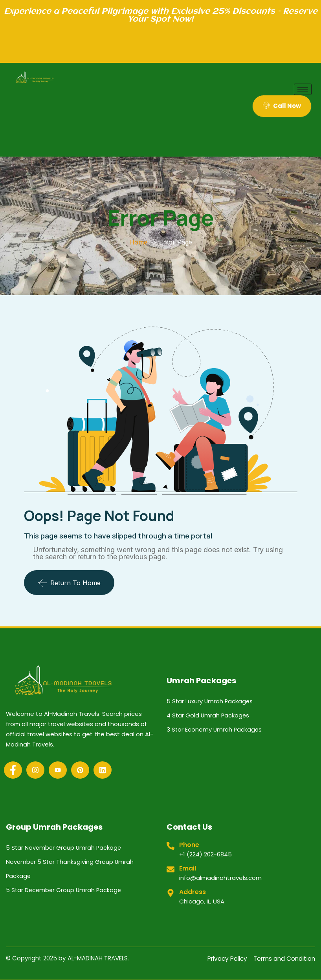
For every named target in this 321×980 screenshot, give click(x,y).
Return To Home (69, 583)
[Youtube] (58, 770)
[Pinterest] (80, 770)
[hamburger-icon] (303, 89)
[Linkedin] (103, 770)
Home (138, 242)
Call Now (282, 106)
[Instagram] (35, 770)
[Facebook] (13, 770)
